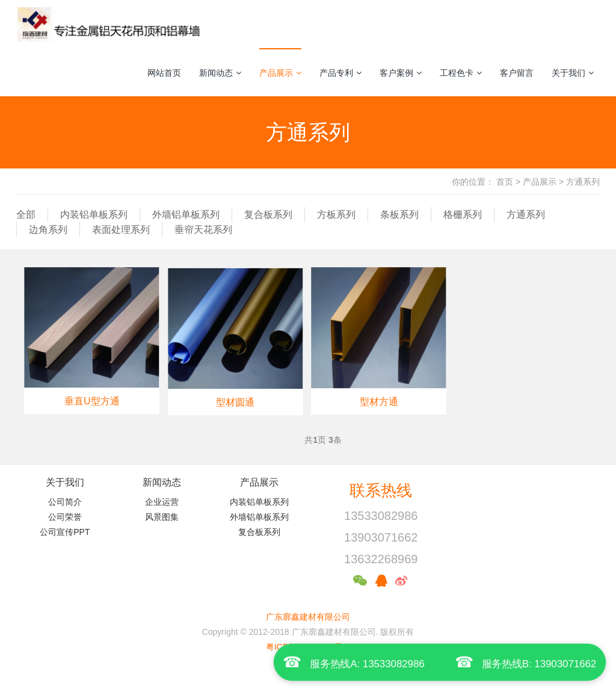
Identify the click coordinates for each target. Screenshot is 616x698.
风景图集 (162, 517)
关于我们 (573, 73)
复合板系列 (268, 215)
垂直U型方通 (92, 401)
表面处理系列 (121, 230)
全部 (26, 215)
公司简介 (65, 502)
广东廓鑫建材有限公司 (308, 617)
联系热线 (381, 490)
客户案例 (401, 73)
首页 (505, 182)
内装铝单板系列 (94, 215)
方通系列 (583, 182)
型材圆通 (235, 402)
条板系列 (399, 215)
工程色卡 (461, 73)
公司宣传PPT (65, 532)
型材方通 (379, 402)
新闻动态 (220, 73)
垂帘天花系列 (203, 230)
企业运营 (162, 502)
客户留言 (517, 73)
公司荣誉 (65, 517)
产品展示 (280, 73)
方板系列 (336, 215)
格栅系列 (463, 215)
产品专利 (340, 73)
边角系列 (48, 230)
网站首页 (164, 73)
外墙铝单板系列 (186, 215)
